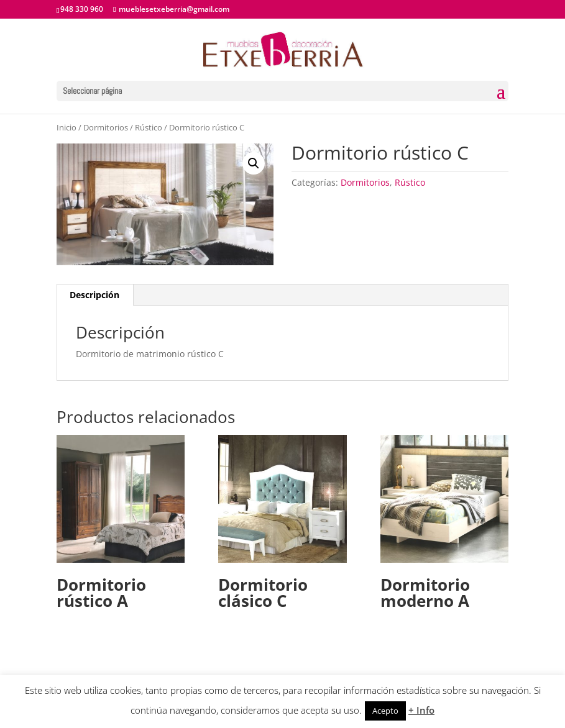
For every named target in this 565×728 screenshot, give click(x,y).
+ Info (421, 710)
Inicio (67, 127)
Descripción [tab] (94, 295)
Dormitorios (106, 127)
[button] (254, 163)
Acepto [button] (385, 711)
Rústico (149, 127)
